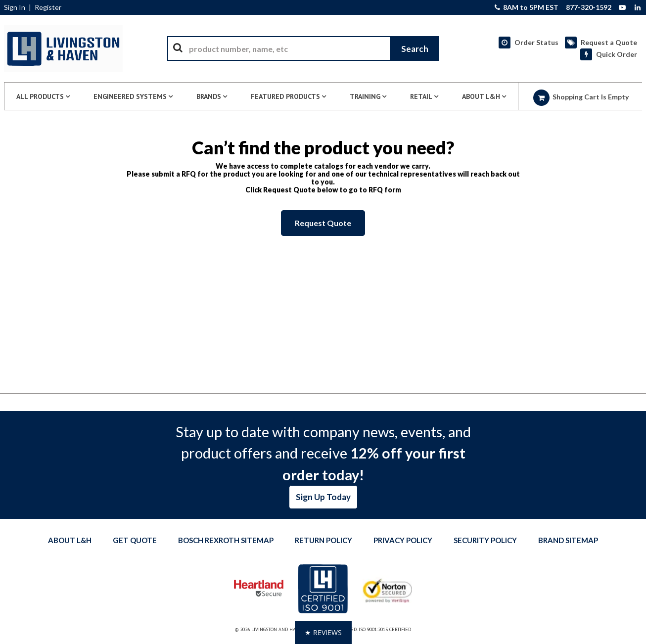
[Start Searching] (415, 48)
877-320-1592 (589, 7)
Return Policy (323, 540)
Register (48, 7)
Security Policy (485, 540)
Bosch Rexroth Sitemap (226, 540)
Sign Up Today (323, 497)
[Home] (63, 48)
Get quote (135, 540)
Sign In (15, 7)
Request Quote (323, 223)
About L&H (70, 540)
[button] (323, 632)
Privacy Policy (403, 540)
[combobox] (303, 48)
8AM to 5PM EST (527, 7)
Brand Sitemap (568, 540)
